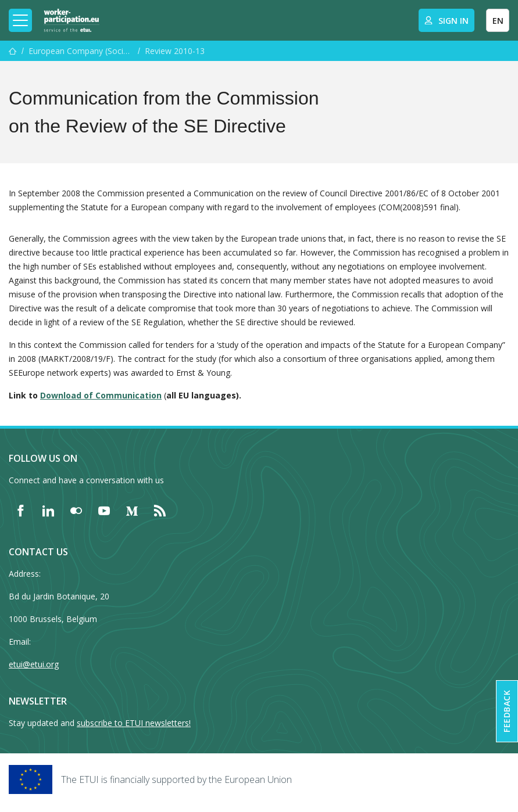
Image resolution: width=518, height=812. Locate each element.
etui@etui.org (34, 664)
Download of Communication (101, 395)
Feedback (507, 711)
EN (498, 21)
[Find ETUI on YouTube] (104, 511)
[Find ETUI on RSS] (160, 511)
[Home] (72, 20)
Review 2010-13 (175, 51)
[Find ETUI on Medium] (132, 511)
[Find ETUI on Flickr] (76, 511)
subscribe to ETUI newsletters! (134, 723)
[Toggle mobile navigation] (20, 20)
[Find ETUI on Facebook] (20, 511)
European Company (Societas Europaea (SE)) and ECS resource (81, 51)
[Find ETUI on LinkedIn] (48, 511)
